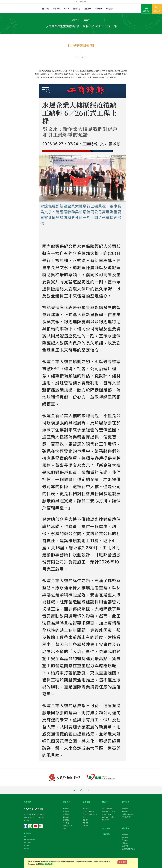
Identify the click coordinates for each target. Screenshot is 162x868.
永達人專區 (27, 843)
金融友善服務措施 (128, 814)
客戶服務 (99, 9)
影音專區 (26, 848)
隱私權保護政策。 (48, 864)
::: (1, 15)
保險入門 (125, 808)
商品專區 (125, 837)
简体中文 (26, 820)
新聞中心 (77, 9)
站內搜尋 (40, 818)
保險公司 (125, 834)
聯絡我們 (157, 11)
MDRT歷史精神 (107, 808)
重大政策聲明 (67, 826)
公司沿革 (66, 808)
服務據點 (66, 817)
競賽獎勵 (86, 820)
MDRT (67, 9)
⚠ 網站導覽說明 (29, 818)
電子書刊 (66, 823)
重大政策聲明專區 (81, 2)
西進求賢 (26, 845)
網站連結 (110, 9)
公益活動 (88, 9)
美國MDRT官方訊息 (109, 811)
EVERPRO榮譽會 (88, 811)
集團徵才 (66, 829)
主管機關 (125, 840)
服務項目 (125, 811)
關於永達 (45, 9)
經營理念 (66, 814)
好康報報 (125, 846)
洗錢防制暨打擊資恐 (128, 849)
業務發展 (57, 9)
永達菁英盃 (86, 808)
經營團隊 (66, 811)
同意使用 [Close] (122, 862)
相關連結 (125, 843)
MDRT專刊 (106, 820)
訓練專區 (86, 826)
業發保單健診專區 (29, 840)
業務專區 (146, 11)
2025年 (87, 20)
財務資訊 (66, 820)
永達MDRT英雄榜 (108, 817)
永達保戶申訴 (126, 817)
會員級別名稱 (107, 814)
